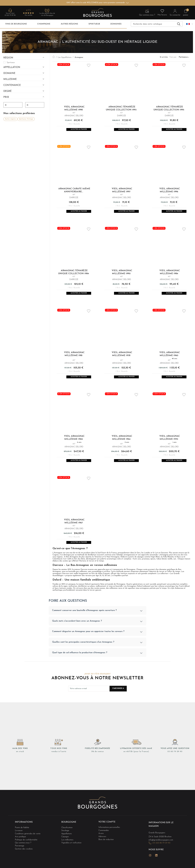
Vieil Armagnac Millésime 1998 (74, 108)
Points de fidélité (22, 836)
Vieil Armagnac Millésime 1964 (122, 443)
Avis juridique (21, 844)
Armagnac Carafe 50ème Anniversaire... (74, 191)
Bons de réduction (106, 847)
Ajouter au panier (79, 130)
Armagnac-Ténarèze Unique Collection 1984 (74, 275)
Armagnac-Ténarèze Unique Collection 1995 (169, 108)
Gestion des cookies (24, 855)
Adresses (102, 844)
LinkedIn (156, 862)
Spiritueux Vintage (26, 119)
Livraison (19, 839)
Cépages (65, 844)
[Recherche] (157, 24)
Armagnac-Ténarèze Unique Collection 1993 (121, 108)
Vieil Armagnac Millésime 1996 (170, 191)
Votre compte (107, 831)
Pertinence (183, 57)
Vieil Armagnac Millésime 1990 (122, 275)
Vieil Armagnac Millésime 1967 (74, 528)
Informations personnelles (110, 836)
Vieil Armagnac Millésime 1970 (170, 443)
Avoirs (101, 841)
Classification (67, 836)
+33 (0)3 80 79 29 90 (162, 851)
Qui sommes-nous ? (23, 850)
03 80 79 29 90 (10, 15)
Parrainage (20, 852)
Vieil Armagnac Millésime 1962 (74, 443)
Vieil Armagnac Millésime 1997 (122, 191)
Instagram (150, 862)
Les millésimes (67, 847)
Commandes (104, 839)
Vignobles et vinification (72, 850)
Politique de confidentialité (27, 847)
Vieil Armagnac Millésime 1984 (170, 275)
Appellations (67, 841)
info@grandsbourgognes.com (162, 848)
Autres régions (10, 119)
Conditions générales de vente (28, 841)
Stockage (66, 839)
